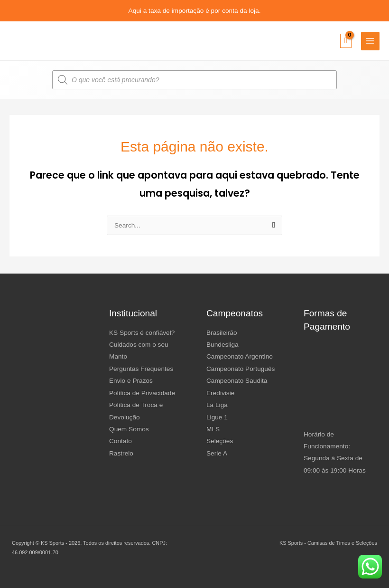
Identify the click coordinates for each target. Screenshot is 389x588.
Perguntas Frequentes (141, 369)
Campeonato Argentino (240, 356)
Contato (120, 441)
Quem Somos (129, 429)
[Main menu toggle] (370, 41)
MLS (213, 429)
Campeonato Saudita (237, 381)
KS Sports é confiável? (142, 333)
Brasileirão (222, 333)
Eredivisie (220, 393)
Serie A (217, 453)
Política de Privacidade (142, 393)
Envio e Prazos (131, 381)
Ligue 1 (217, 417)
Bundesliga (222, 345)
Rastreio (121, 453)
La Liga (217, 405)
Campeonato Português (241, 369)
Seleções (220, 441)
